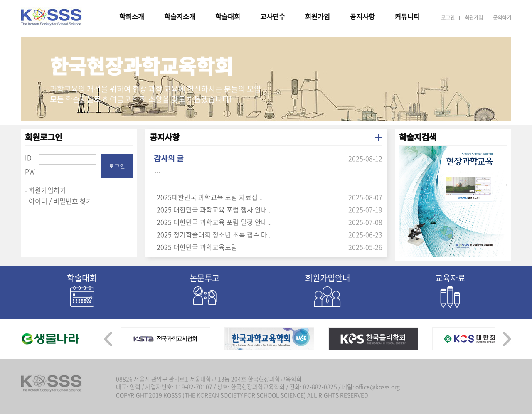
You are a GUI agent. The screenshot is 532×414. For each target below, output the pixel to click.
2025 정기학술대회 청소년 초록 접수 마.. (214, 234)
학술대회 (228, 16)
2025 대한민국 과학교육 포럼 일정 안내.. (214, 222)
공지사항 (362, 16)
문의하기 (502, 17)
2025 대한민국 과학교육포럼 (197, 247)
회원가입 (318, 16)
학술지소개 (180, 16)
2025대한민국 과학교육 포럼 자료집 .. (210, 197)
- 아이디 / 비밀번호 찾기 (59, 201)
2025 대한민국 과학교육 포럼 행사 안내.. (214, 209)
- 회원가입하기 (46, 190)
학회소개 (132, 16)
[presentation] (108, 337)
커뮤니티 (407, 16)
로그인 (448, 17)
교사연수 (273, 16)
